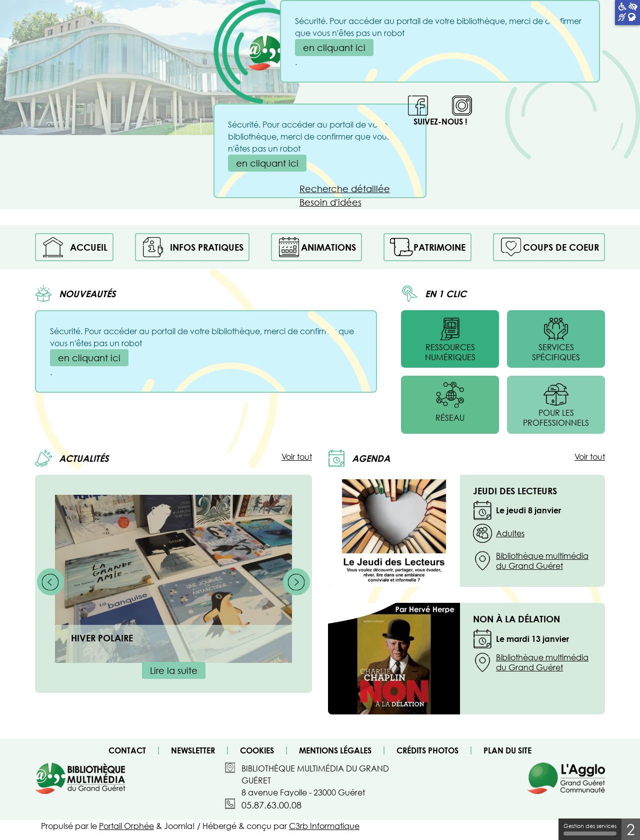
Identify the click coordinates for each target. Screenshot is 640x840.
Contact (127, 750)
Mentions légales (335, 750)
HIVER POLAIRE (102, 638)
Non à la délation (516, 619)
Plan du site (507, 750)
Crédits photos (427, 750)
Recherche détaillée (345, 189)
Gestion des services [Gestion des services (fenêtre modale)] (590, 829)
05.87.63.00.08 (271, 805)
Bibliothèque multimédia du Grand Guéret (542, 561)
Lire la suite (174, 670)
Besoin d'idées (330, 202)
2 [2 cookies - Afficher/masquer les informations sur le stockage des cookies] (631, 829)
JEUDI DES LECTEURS (515, 491)
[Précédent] (50, 582)
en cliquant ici (267, 163)
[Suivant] (296, 582)
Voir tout (297, 457)
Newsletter (193, 750)
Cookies (257, 750)
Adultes (510, 533)
